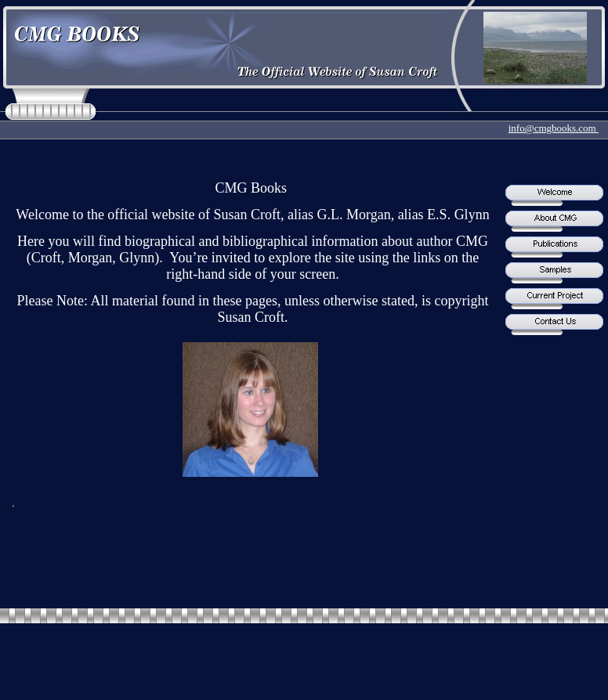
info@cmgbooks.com (554, 128)
